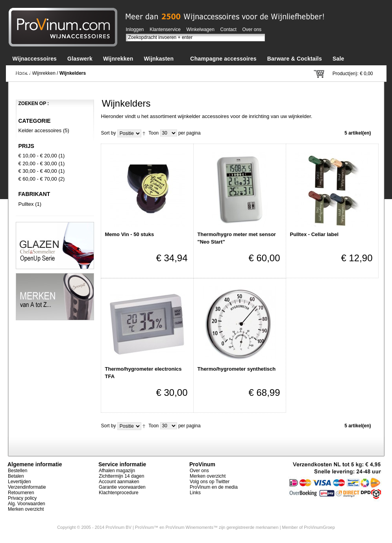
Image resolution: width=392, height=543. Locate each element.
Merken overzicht (26, 509)
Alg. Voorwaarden (27, 504)
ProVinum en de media (214, 487)
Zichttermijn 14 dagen (121, 476)
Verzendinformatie (27, 487)
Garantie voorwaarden (122, 487)
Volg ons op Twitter (210, 482)
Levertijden (19, 482)
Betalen (16, 476)
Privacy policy (22, 498)
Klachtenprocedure (119, 493)
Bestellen (18, 471)
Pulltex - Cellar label (314, 234)
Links (195, 493)
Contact (228, 30)
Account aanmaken (119, 482)
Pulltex (26, 204)
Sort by (109, 133)
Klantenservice (165, 30)
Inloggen (135, 30)
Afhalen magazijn (117, 471)
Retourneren (21, 493)
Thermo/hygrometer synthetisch (237, 369)
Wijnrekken (44, 73)
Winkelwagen (201, 30)
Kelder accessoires (40, 130)
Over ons (252, 30)
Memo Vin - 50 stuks (130, 234)
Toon (153, 133)
